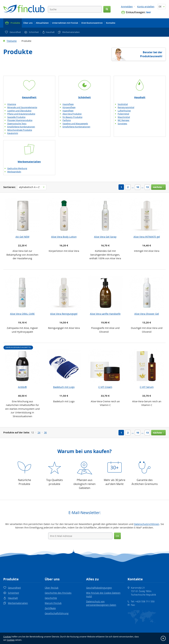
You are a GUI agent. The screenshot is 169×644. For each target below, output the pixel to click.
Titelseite (12, 41)
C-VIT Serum (147, 387)
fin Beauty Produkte (72, 117)
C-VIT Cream (105, 387)
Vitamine (12, 104)
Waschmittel (124, 117)
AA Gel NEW (22, 237)
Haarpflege (68, 111)
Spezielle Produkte (16, 117)
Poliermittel (123, 114)
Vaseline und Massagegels (75, 124)
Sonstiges (122, 124)
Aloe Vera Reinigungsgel (64, 314)
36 (45, 432)
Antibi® (22, 387)
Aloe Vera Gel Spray (105, 237)
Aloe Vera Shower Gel (147, 314)
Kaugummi (13, 133)
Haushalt (140, 97)
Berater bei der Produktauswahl (151, 54)
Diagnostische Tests (17, 124)
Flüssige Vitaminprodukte (20, 120)
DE (162, 7)
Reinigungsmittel (126, 107)
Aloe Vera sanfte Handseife (105, 314)
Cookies (7, 637)
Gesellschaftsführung (57, 613)
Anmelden (127, 6)
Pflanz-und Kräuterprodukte (21, 114)
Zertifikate (50, 608)
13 (147, 187)
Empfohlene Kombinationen (21, 127)
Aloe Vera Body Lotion (64, 237)
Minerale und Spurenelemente (22, 107)
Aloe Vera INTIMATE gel (147, 237)
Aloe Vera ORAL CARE (22, 314)
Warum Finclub (53, 603)
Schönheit (84, 97)
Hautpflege (68, 104)
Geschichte (51, 598)
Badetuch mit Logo (64, 387)
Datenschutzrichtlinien (147, 524)
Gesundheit (29, 97)
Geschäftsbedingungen (99, 588)
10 (138, 187)
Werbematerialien (29, 162)
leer (149, 12)
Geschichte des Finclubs (58, 593)
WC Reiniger (124, 120)
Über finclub (52, 588)
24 (39, 432)
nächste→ (158, 187)
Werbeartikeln (14, 172)
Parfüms (67, 120)
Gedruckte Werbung (17, 168)
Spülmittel (123, 104)
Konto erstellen (146, 6)
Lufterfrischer (124, 111)
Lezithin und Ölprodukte (19, 111)
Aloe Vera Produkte (72, 114)
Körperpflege (69, 107)
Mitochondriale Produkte (20, 130)
